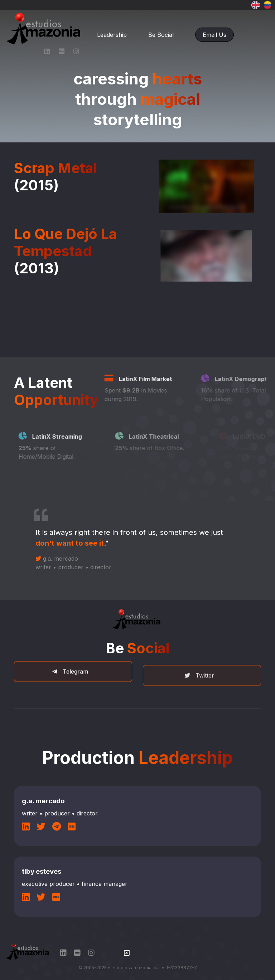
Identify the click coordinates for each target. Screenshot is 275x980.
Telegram (70, 692)
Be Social (161, 35)
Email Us (214, 35)
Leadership (112, 35)
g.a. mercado (50, 566)
